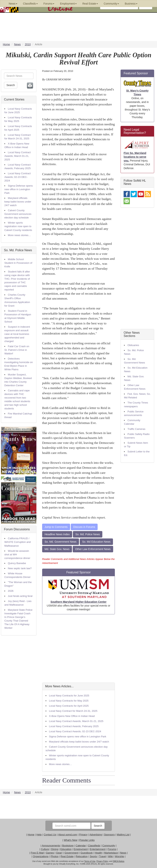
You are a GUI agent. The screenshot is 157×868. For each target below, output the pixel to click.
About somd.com (68, 835)
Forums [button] (49, 4)
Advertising (96, 835)
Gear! (59, 853)
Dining (55, 849)
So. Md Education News (96, 542)
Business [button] (131, 4)
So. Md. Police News (18, 250)
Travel (103, 856)
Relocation (82, 856)
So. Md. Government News (61, 542)
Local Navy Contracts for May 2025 (69, 701)
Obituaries (133, 345)
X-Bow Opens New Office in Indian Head (72, 716)
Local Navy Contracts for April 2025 (69, 706)
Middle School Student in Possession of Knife (18, 263)
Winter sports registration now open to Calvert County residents (18, 226)
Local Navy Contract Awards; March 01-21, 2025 (17, 156)
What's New (71, 840)
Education (66, 849)
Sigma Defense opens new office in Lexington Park (19, 189)
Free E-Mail (37, 853)
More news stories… (19, 235)
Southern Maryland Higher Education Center (78, 602)
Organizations (41, 856)
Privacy (83, 835)
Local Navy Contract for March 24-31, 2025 (73, 711)
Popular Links (87, 840)
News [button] (13, 4)
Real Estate (67, 856)
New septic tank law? (20, 568)
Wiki (110, 856)
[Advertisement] (79, 648)
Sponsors (109, 835)
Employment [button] (68, 4)
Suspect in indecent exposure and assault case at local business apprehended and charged (17, 334)
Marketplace (111, 853)
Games (50, 853)
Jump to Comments (56, 527)
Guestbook (87, 853)
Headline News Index (57, 534)
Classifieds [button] (30, 4)
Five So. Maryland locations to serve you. (135, 157)
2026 (11, 591)
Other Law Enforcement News (93, 549)
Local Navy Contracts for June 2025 (69, 696)
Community (109, 846)
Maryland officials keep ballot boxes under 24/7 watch (18, 202)
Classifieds (94, 846)
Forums (112, 849)
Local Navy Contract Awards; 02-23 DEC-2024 (17, 177)
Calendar (81, 846)
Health (98, 853)
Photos (54, 856)
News (123, 853)
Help (39, 835)
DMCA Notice (118, 861)
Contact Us (50, 835)
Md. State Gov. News (57, 549)
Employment (81, 849)
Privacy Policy (102, 861)
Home (31, 835)
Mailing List (123, 835)
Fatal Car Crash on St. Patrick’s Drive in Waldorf (17, 350)
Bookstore (68, 846)
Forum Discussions (17, 529)
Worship (120, 856)
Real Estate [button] (90, 4)
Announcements (51, 846)
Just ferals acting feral (20, 596)
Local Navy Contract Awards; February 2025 (74, 726)
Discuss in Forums (84, 527)
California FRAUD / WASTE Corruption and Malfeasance (18, 542)
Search (11, 85)
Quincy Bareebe (17, 563)
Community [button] (111, 4)
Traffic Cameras (136, 429)
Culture (45, 849)
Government (71, 853)
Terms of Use (90, 861)
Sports (93, 856)
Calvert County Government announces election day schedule (18, 214)
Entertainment (98, 849)
